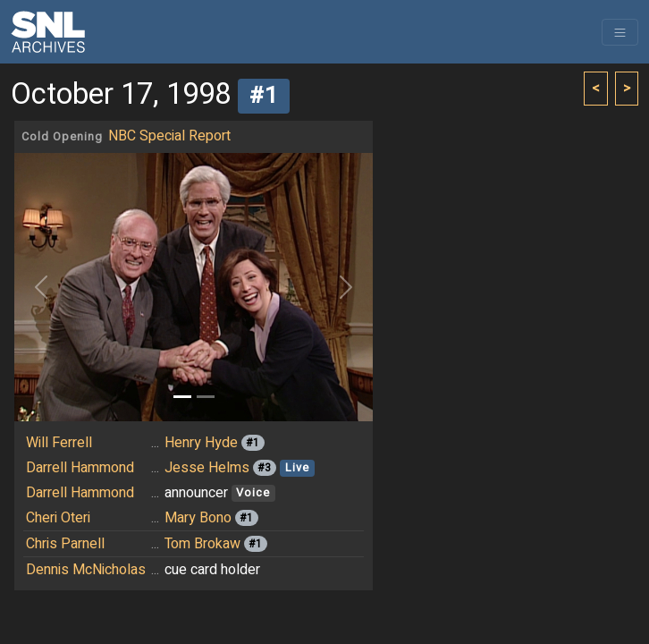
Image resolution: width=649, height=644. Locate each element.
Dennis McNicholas (86, 570)
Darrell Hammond (80, 468)
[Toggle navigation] (620, 32)
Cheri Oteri (58, 518)
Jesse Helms (207, 468)
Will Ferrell (59, 443)
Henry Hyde (201, 443)
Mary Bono (198, 518)
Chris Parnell (65, 544)
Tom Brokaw (202, 544)
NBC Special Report (169, 136)
